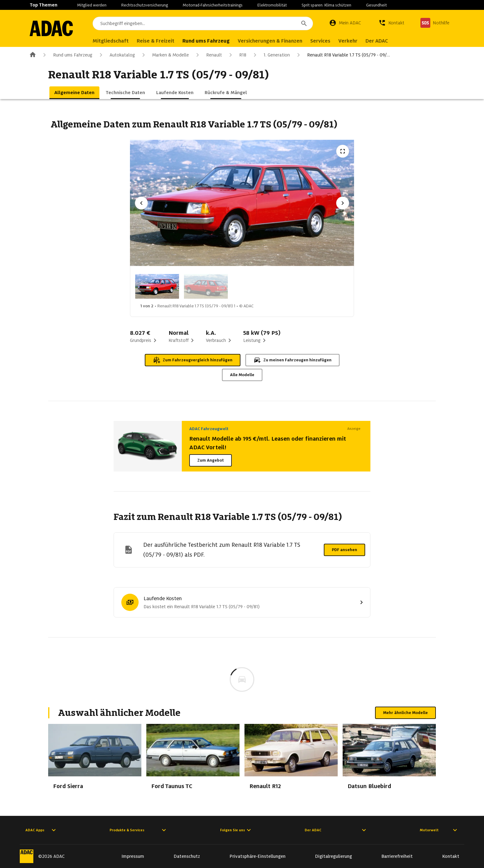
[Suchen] (304, 23)
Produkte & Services (139, 830)
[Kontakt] (391, 23)
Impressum (133, 856)
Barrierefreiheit (397, 856)
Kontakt (451, 856)
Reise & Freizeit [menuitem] (156, 41)
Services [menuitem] (320, 41)
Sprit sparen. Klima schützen (326, 5)
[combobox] (203, 23)
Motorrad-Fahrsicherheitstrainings (213, 5)
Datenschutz (187, 856)
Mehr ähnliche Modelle (405, 713)
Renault (208, 55)
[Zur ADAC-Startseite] (51, 28)
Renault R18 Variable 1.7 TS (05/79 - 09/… (342, 55)
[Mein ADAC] (345, 23)
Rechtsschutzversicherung (145, 5)
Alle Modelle (242, 375)
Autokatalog (116, 55)
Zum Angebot (211, 460)
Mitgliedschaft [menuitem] (111, 41)
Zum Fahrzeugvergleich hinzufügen (193, 360)
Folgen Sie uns (236, 830)
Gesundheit (376, 5)
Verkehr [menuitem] (348, 41)
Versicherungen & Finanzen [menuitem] (270, 41)
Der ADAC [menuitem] (377, 41)
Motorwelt (439, 830)
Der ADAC (336, 830)
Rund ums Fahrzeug (67, 55)
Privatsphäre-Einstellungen (258, 856)
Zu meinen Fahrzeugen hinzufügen (292, 360)
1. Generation (271, 55)
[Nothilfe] (435, 23)
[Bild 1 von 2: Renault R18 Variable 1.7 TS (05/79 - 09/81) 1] (157, 286)
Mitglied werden (92, 5)
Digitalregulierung (334, 856)
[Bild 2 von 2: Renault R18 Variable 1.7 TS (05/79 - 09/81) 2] (206, 286)
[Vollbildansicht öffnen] (343, 151)
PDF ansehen (344, 550)
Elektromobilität (272, 5)
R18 (237, 55)
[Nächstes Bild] (343, 203)
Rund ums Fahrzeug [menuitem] (206, 41)
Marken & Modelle (164, 55)
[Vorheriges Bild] (141, 203)
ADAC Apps (41, 830)
